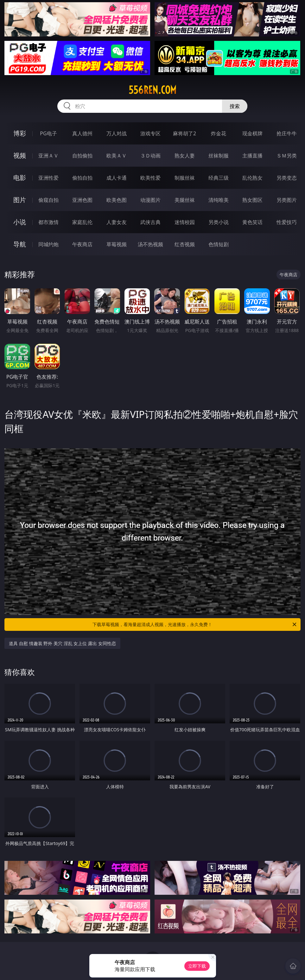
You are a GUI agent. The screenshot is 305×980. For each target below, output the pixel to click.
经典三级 (219, 178)
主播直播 (252, 156)
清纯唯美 (219, 200)
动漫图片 (150, 200)
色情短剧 (219, 244)
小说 (20, 222)
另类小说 (219, 222)
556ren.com (152, 90)
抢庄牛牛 (287, 133)
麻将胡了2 (184, 133)
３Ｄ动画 (150, 156)
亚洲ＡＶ (48, 156)
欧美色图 (117, 200)
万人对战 (117, 133)
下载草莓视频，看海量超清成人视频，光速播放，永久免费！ (195, 625)
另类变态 (287, 178)
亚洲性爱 (48, 178)
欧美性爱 (150, 178)
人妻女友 (117, 222)
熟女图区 (252, 200)
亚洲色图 (82, 200)
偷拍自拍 (82, 178)
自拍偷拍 (82, 156)
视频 (20, 155)
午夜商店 (82, 244)
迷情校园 (185, 222)
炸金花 (219, 133)
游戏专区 (150, 133)
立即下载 (197, 966)
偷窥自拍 (48, 200)
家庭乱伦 (82, 222)
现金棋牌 (252, 133)
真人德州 (82, 133)
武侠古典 (150, 222)
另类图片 (287, 200)
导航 (20, 244)
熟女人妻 (185, 156)
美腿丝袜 (185, 200)
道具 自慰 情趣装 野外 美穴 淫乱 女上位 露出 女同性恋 (62, 643)
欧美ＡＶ (117, 156)
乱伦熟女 (252, 178)
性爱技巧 (287, 222)
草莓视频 (117, 244)
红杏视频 (185, 244)
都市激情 (48, 222)
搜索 (235, 106)
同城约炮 (48, 244)
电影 (20, 178)
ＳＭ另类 (287, 156)
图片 (20, 200)
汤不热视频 (150, 244)
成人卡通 (117, 178)
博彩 (20, 133)
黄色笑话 (252, 222)
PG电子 (48, 133)
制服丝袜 (185, 178)
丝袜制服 (219, 156)
